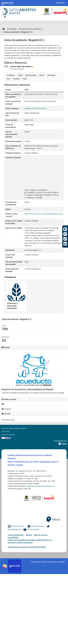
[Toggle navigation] (5, 17)
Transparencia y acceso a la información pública (27, 547)
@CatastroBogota (38, 526)
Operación (51, 75)
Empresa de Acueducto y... (31, 29)
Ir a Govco (60, 3)
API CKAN (5, 432)
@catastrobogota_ (18, 526)
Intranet (29, 535)
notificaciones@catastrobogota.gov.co (40, 486)
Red (8, 79)
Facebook (6, 409)
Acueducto (11, 75)
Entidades (12, 29)
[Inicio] (4, 29)
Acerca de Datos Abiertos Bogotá (14, 428)
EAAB (20, 75)
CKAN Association (8, 435)
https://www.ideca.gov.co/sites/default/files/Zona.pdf (44, 214)
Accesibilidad (13, 537)
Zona (25, 79)
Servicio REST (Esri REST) (22, 67)
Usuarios (16, 79)
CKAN (60, 444)
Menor (42, 75)
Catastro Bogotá (33, 530)
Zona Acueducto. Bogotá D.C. (19, 32)
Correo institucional (16, 535)
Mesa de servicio (41, 535)
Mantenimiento (31, 75)
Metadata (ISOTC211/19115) (35, 108)
